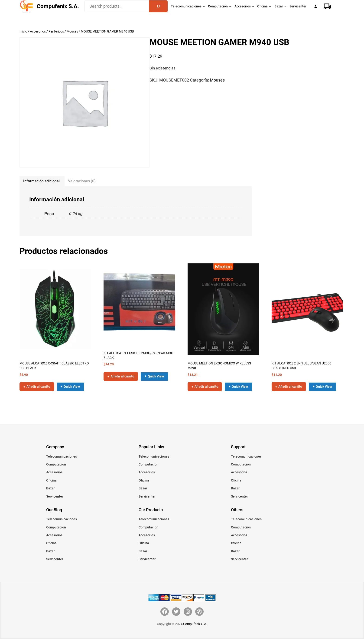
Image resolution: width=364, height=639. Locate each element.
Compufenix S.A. (58, 6)
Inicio (23, 31)
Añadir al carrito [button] (38, 387)
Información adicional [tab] (41, 181)
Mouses (72, 31)
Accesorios (38, 31)
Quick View (72, 387)
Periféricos (56, 31)
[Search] (158, 6)
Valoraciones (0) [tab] (82, 181)
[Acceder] (316, 6)
